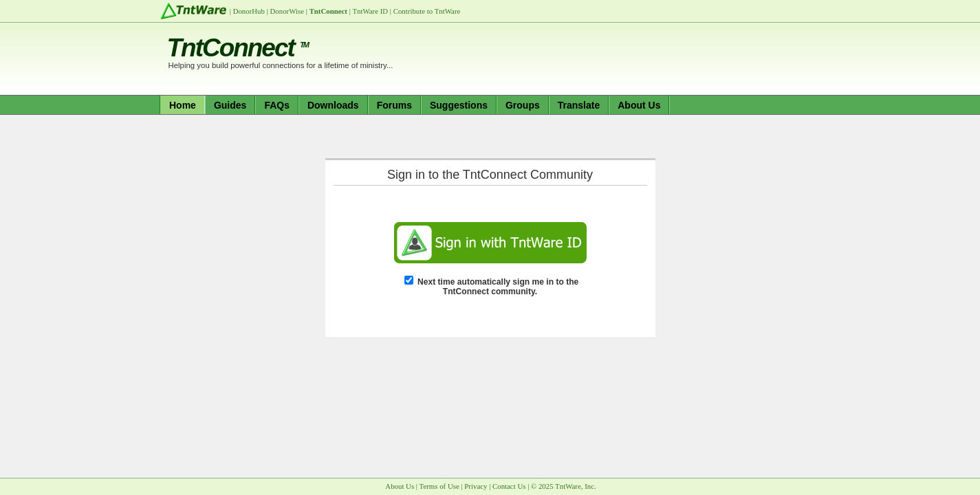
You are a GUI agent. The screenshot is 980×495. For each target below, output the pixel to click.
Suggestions (459, 105)
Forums (394, 105)
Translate (579, 105)
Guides (230, 105)
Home (183, 105)
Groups (523, 105)
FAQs (277, 105)
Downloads (333, 105)
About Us (639, 105)
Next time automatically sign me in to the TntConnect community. (498, 287)
